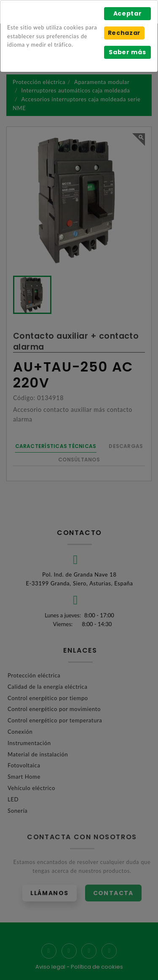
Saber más (127, 52)
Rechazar (124, 33)
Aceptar (128, 13)
